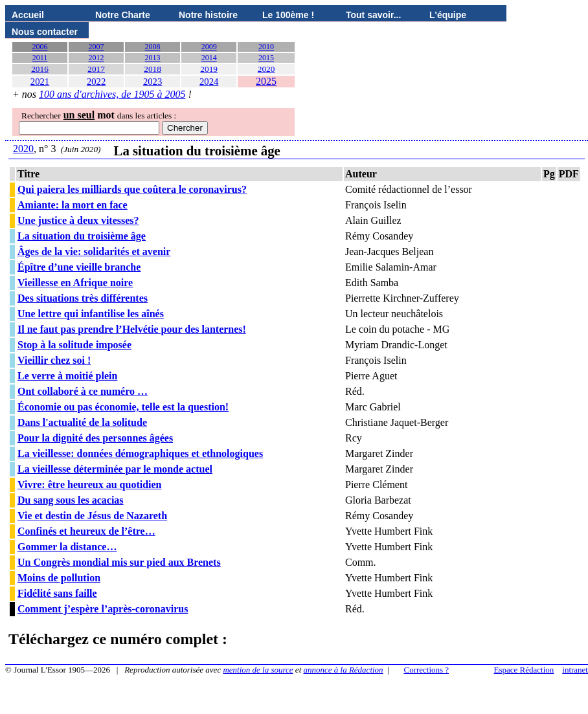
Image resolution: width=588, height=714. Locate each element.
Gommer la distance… (67, 547)
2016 (40, 69)
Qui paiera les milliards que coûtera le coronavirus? (132, 189)
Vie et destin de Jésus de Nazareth (92, 516)
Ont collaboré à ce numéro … (83, 391)
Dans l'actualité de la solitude (82, 422)
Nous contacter (45, 32)
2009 (209, 47)
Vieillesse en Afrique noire (75, 283)
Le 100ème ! (288, 15)
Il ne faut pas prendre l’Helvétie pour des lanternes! (132, 329)
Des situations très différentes (83, 298)
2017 (96, 69)
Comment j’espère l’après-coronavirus (103, 609)
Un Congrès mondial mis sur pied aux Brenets (119, 562)
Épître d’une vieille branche (79, 267)
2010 (266, 47)
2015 (266, 58)
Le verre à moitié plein (67, 376)
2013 (153, 58)
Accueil (28, 15)
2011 (40, 58)
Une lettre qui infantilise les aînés (91, 314)
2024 (209, 82)
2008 (153, 47)
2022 (96, 82)
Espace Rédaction (524, 670)
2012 (96, 58)
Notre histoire (208, 15)
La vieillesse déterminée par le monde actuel (115, 469)
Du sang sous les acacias (71, 500)
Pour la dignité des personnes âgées (95, 438)
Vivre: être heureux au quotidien (90, 485)
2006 (40, 47)
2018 (153, 69)
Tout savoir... (373, 15)
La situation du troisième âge (82, 236)
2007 (96, 47)
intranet (575, 670)
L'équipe (448, 15)
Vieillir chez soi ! (54, 360)
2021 (40, 82)
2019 (209, 69)
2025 (266, 81)
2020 (266, 69)
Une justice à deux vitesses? (78, 220)
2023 (153, 82)
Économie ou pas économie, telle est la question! (123, 407)
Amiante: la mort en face (73, 205)
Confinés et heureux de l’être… (86, 531)
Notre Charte (123, 15)
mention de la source (258, 670)
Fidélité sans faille (57, 593)
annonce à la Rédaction (344, 670)
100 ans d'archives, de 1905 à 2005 (112, 94)
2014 (209, 58)
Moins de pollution (59, 578)
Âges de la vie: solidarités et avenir (94, 251)
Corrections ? (426, 670)
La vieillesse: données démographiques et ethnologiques (140, 453)
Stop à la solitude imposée (74, 345)
